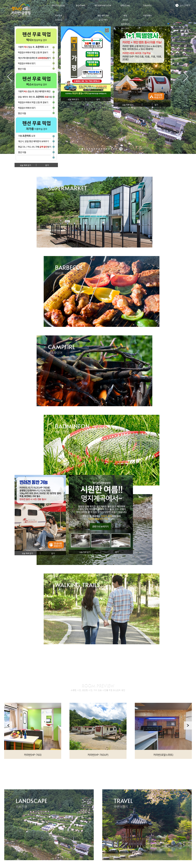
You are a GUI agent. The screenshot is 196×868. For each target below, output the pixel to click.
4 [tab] (87, 149)
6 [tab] (92, 149)
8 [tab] (97, 149)
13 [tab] (109, 149)
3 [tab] (85, 149)
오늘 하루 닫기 (25, 165)
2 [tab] (82, 149)
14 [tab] (111, 149)
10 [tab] (102, 149)
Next (188, 750)
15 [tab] (114, 149)
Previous (8, 750)
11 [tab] (104, 149)
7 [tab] (94, 149)
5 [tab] (90, 149)
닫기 (47, 165)
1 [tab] (80, 149)
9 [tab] (99, 149)
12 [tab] (107, 149)
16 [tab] (116, 149)
